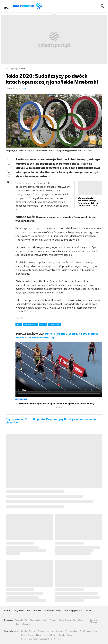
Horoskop (73, 631)
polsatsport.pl (12, 69)
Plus (17, 624)
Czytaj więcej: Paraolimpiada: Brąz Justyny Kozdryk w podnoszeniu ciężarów (51, 421)
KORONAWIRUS (30, 325)
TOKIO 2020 (54, 325)
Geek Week (78, 620)
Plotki (82, 631)
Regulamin (19, 611)
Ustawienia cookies (53, 611)
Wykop (9, 182)
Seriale (62, 635)
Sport (45, 620)
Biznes (31, 635)
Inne (23, 69)
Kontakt (8, 611)
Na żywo (50, 631)
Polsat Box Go (21, 620)
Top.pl (70, 635)
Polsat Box (26, 624)
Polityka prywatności (74, 611)
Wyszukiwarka (102, 6)
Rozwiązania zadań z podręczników (37, 639)
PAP (29, 611)
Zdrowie (53, 635)
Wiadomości (35, 620)
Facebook (9, 165)
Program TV (62, 631)
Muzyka (57, 639)
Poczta (32, 631)
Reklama (37, 611)
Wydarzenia (92, 631)
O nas (89, 611)
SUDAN (43, 325)
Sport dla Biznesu (94, 621)
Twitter (9, 173)
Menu (7, 8)
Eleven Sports (65, 620)
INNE (19, 325)
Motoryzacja (42, 635)
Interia (24, 631)
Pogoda (53, 620)
